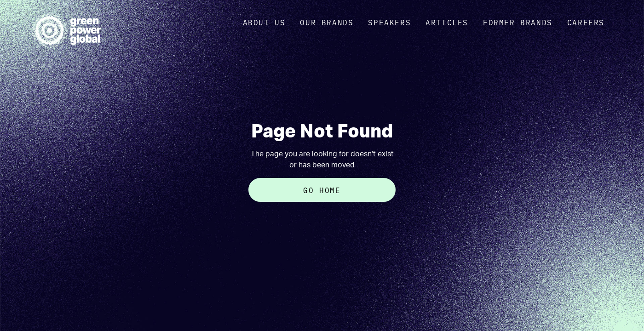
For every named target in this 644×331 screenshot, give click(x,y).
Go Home (322, 190)
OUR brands (327, 22)
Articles (447, 22)
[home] (67, 30)
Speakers (389, 22)
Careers (586, 22)
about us (264, 22)
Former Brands (518, 22)
